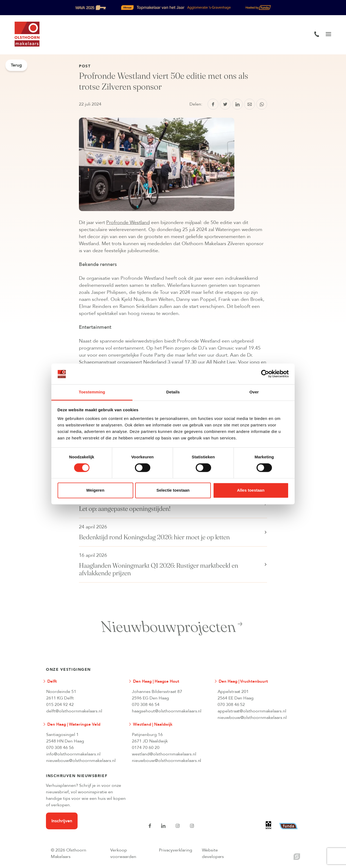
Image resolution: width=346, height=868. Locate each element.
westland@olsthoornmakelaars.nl (164, 754)
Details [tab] (173, 392)
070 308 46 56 (60, 748)
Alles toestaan (251, 490)
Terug (16, 65)
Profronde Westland (128, 223)
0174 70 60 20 (146, 748)
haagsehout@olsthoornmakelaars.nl (167, 711)
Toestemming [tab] (92, 392)
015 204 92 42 (60, 705)
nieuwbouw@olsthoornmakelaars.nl (252, 718)
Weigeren (95, 490)
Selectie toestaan (173, 490)
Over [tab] (254, 392)
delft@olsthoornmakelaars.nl (74, 711)
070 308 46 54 (146, 705)
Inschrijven (62, 821)
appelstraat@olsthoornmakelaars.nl (252, 711)
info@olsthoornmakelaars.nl (73, 754)
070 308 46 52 (231, 705)
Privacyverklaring (176, 850)
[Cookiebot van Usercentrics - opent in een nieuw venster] (265, 374)
